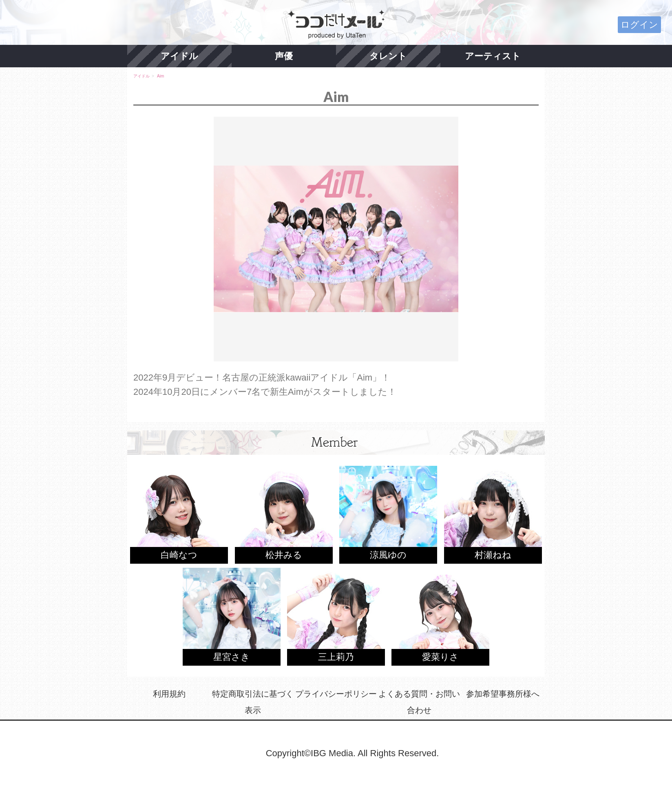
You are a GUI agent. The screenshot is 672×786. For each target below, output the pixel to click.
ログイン (639, 25)
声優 (284, 56)
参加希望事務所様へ (503, 694)
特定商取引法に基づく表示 (253, 702)
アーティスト (493, 56)
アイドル (179, 56)
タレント (388, 56)
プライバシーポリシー (336, 694)
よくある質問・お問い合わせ (419, 702)
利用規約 (169, 694)
